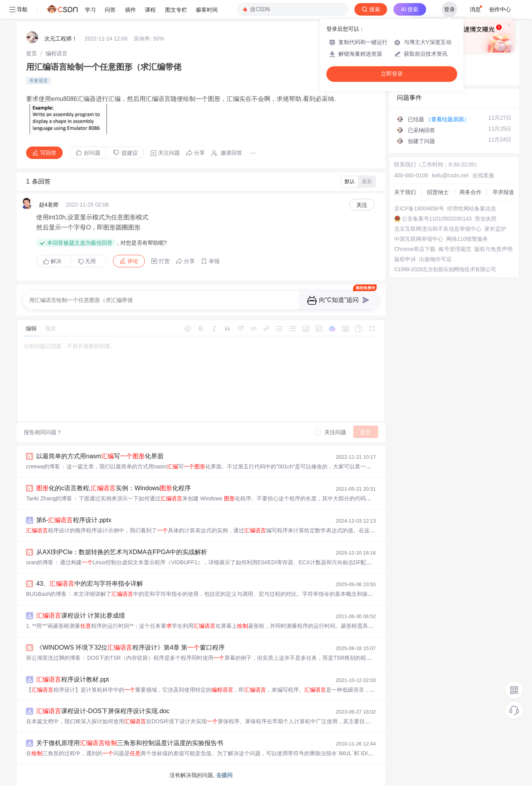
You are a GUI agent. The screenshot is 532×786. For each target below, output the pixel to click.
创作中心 (500, 9)
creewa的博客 (43, 466)
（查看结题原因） (447, 119)
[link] (32, 53)
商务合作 (470, 192)
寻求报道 (503, 192)
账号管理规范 (455, 249)
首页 (32, 53)
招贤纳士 (438, 192)
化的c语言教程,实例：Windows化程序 (114, 488)
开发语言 (39, 81)
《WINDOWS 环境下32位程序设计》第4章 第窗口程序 (130, 647)
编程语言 (56, 53)
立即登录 (392, 74)
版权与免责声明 (493, 249)
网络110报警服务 (467, 239)
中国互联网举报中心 (419, 239)
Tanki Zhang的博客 (49, 498)
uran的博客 (40, 562)
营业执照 (486, 219)
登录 (449, 9)
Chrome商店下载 (415, 249)
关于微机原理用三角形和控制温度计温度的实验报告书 (130, 743)
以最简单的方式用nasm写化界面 (100, 456)
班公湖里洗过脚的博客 (53, 658)
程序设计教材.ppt (73, 679)
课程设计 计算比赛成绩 (81, 616)
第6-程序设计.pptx (74, 520)
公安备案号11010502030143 (437, 219)
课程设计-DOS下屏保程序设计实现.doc (103, 711)
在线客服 (483, 175)
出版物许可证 (435, 259)
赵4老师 (49, 205)
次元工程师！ (61, 39)
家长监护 (495, 229)
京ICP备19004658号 (419, 208)
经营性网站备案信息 (472, 208)
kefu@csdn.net (450, 175)
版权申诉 (405, 259)
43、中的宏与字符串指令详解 (90, 584)
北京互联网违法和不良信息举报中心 (438, 229)
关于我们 (405, 192)
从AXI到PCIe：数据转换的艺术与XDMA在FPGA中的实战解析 (122, 552)
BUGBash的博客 (46, 594)
